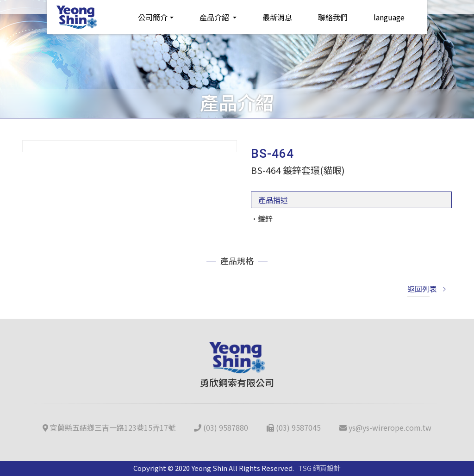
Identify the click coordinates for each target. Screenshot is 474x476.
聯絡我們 (333, 17)
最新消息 (277, 17)
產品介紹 (215, 17)
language (389, 17)
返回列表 (427, 289)
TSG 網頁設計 (319, 468)
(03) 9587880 (221, 427)
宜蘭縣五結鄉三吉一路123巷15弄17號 (109, 427)
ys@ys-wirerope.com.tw (385, 427)
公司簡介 (153, 17)
